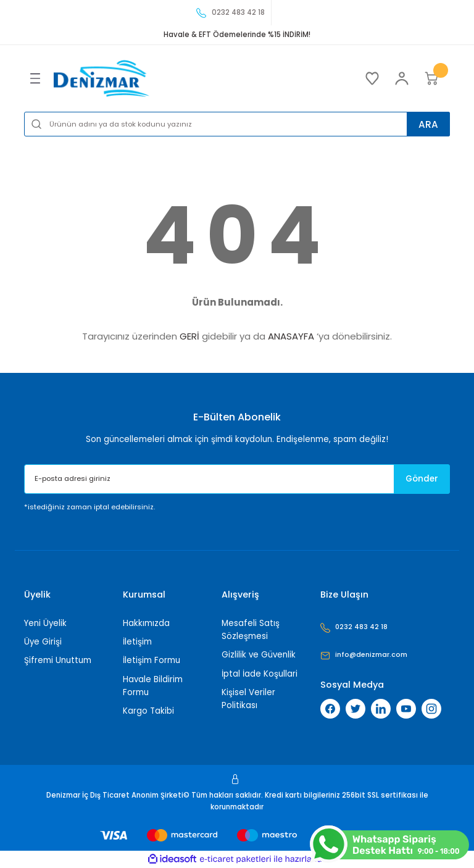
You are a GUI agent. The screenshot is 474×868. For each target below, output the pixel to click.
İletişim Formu (152, 660)
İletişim (137, 642)
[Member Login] (402, 78)
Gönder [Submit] (417, 479)
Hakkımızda (146, 623)
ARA (425, 124)
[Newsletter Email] (237, 479)
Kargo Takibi (148, 711)
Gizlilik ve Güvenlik (259, 655)
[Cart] (431, 78)
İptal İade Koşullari (260, 674)
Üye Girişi (43, 642)
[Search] (237, 124)
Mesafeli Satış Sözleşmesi (251, 630)
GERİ (189, 336)
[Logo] (102, 78)
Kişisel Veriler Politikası (248, 699)
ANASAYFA (291, 336)
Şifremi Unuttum (58, 660)
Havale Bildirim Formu (153, 686)
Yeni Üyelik (45, 623)
